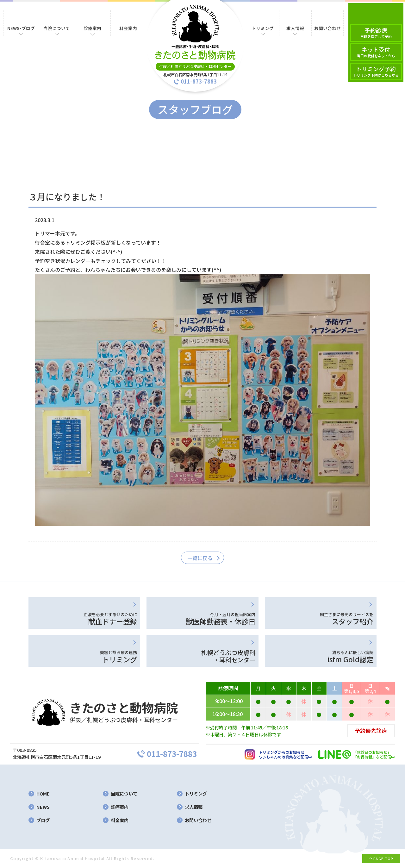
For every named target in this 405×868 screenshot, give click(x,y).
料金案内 (120, 820)
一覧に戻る (200, 558)
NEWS (43, 807)
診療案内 (120, 807)
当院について (124, 794)
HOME (43, 794)
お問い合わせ (198, 820)
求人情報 (194, 807)
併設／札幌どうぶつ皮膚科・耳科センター (195, 66)
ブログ (43, 820)
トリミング (196, 794)
